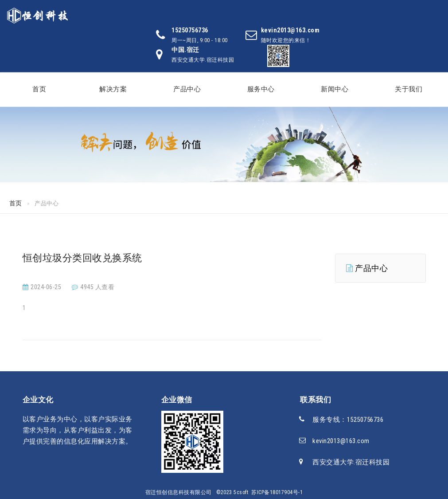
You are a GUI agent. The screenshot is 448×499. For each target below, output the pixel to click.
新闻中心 (335, 89)
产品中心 (187, 89)
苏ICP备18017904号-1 (277, 492)
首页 (39, 89)
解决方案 (113, 89)
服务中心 (261, 89)
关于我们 (409, 89)
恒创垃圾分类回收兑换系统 (82, 258)
